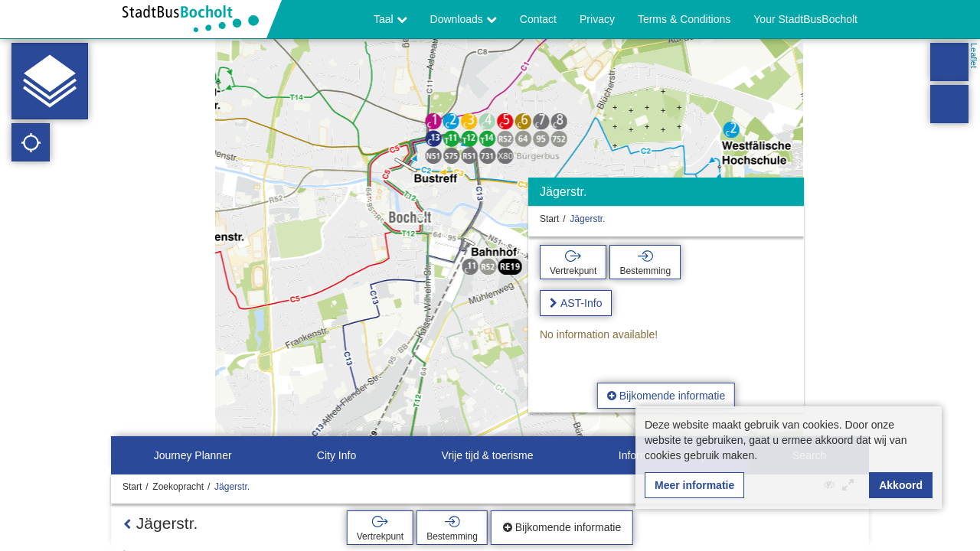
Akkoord (901, 485)
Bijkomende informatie (666, 396)
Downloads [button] (464, 19)
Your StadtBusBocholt (805, 19)
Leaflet (974, 55)
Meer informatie (694, 485)
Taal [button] (390, 19)
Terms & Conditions (684, 19)
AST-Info (581, 303)
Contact (538, 19)
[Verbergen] (791, 196)
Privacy (597, 19)
